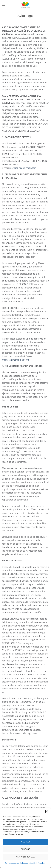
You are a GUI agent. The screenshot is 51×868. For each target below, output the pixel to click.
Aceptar (25, 842)
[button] (47, 811)
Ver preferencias (26, 857)
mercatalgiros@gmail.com (23, 168)
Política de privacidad (28, 863)
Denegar (25, 849)
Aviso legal (42, 863)
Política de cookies (12, 863)
